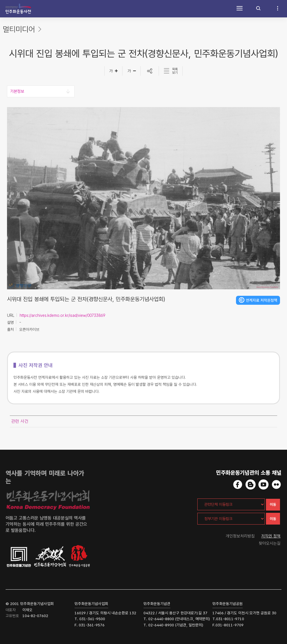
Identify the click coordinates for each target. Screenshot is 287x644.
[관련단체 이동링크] (231, 504)
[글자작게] (132, 71)
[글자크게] (113, 71)
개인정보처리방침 (240, 536)
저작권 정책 (271, 536)
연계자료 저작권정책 (261, 300)
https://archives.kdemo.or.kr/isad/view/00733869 (62, 315)
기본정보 (17, 91)
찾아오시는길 (270, 543)
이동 (273, 505)
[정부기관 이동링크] (231, 519)
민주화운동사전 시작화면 (18, 9)
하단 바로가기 (0, 0)
